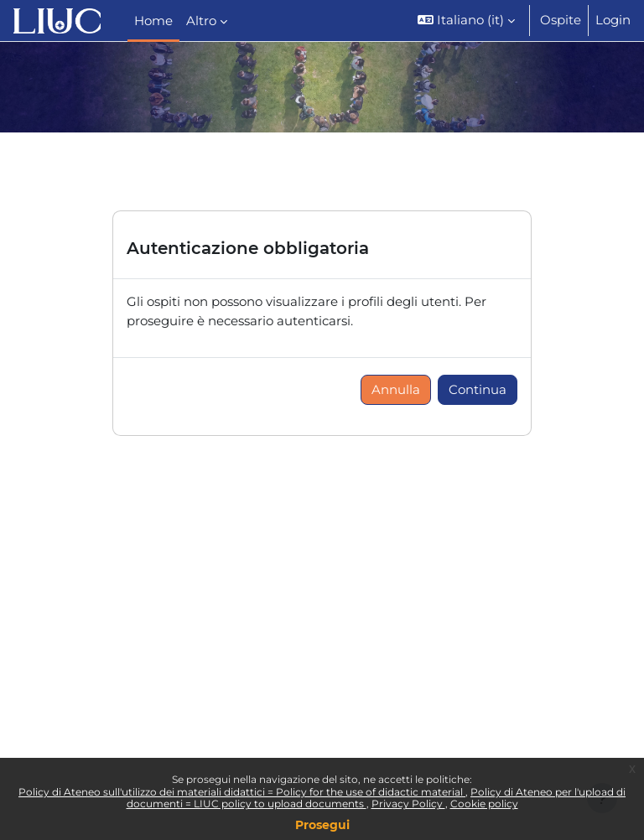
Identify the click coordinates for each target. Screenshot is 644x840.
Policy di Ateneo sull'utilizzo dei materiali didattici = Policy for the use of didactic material (242, 792)
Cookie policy (484, 804)
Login (613, 20)
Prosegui (322, 825)
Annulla (396, 390)
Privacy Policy (408, 804)
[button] (466, 21)
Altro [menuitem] (201, 21)
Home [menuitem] (153, 21)
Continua (478, 390)
